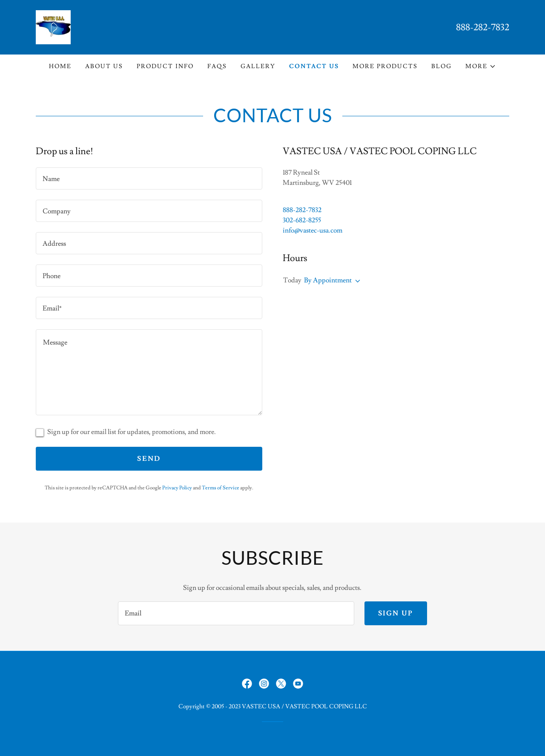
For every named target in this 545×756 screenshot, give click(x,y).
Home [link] (60, 66)
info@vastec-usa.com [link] (313, 230)
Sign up (396, 613)
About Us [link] (104, 66)
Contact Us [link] (314, 66)
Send (149, 459)
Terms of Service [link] (221, 488)
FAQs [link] (217, 66)
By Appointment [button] (328, 280)
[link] (53, 26)
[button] (481, 66)
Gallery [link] (258, 66)
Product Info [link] (165, 66)
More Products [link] (385, 66)
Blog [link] (442, 66)
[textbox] (149, 178)
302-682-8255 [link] (302, 220)
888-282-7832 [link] (483, 27)
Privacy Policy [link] (177, 488)
